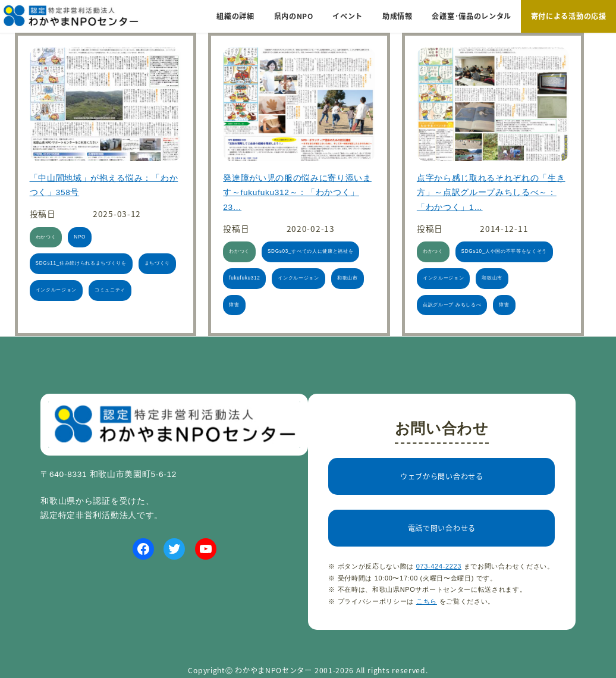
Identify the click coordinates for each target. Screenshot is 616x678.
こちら (427, 601)
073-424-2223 (439, 566)
